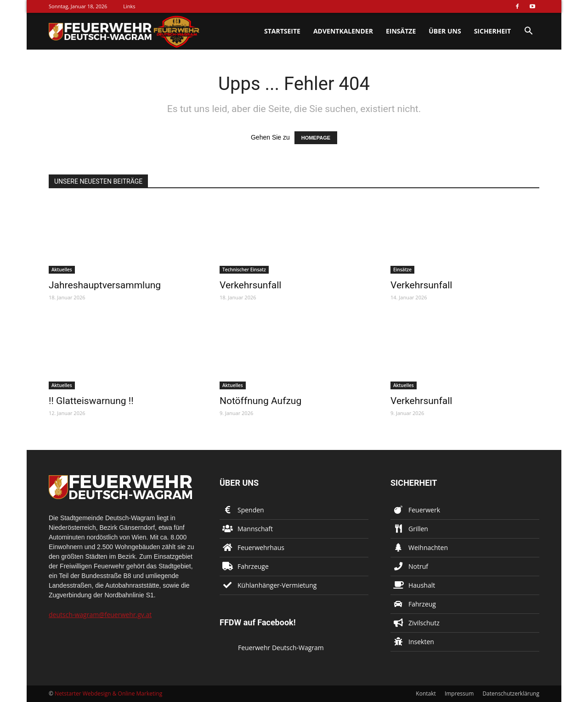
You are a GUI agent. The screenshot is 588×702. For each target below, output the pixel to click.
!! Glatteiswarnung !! (91, 401)
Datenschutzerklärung (511, 694)
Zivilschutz (424, 623)
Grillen (418, 529)
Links (129, 6)
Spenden (251, 510)
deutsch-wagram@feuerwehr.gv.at (100, 615)
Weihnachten (428, 548)
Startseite (282, 31)
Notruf (418, 566)
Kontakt (426, 694)
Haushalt (422, 585)
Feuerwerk (424, 510)
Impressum (459, 694)
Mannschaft (255, 529)
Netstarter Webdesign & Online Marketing (108, 694)
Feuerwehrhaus (261, 548)
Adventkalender (343, 31)
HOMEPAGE (316, 138)
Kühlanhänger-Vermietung (277, 585)
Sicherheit (492, 31)
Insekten (421, 642)
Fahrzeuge (253, 566)
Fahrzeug (422, 604)
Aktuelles (62, 270)
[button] (528, 32)
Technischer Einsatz (244, 270)
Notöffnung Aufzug (260, 401)
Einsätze (401, 31)
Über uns (445, 31)
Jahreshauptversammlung (105, 285)
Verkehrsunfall (250, 285)
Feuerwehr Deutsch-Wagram (281, 648)
